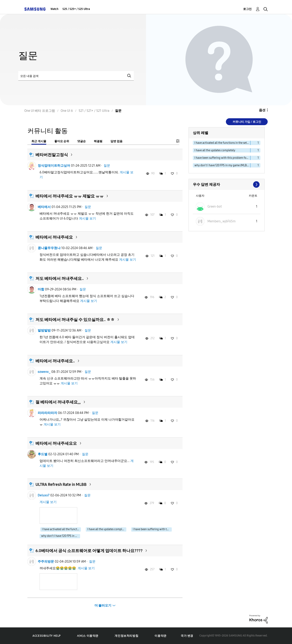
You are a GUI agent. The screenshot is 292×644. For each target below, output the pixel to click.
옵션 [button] (262, 110)
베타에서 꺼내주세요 (54, 237)
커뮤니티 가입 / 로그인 (247, 122)
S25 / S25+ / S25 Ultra (76, 9)
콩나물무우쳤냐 (49, 248)
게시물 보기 (87, 218)
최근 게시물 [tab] (39, 141)
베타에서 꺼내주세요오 (56, 443)
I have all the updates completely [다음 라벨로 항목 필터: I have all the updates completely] (215, 150)
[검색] (76, 76)
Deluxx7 (44, 495)
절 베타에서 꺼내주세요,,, (58, 402)
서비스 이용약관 (88, 636)
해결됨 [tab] (98, 141)
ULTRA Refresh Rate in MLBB (61, 484)
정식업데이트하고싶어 (54, 166)
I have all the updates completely (107, 529)
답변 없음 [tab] (116, 141)
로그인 (247, 9)
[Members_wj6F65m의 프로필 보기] (222, 221)
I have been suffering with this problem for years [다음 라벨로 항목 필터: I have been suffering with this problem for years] (222, 158)
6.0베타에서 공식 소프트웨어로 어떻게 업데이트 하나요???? (89, 551)
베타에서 (44, 207)
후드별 (43, 454)
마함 (41, 289)
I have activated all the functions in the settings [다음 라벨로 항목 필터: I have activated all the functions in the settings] (222, 143)
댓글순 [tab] (82, 141)
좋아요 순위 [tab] (62, 141)
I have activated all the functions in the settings (61, 529)
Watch (54, 9)
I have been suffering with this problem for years (152, 529)
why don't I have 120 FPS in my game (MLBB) (61, 536)
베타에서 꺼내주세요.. (55, 361)
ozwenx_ (44, 372)
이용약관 (160, 636)
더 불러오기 (103, 605)
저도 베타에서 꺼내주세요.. (60, 278)
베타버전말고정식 (52, 155)
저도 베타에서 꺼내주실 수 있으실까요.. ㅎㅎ (75, 320)
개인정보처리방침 (126, 636)
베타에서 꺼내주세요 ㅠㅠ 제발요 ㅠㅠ (70, 196)
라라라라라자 (47, 413)
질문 (107, 166)
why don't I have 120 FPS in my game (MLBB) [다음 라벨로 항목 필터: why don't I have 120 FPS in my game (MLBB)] (222, 165)
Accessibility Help (47, 636)
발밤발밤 (44, 330)
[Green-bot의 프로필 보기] (215, 206)
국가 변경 (187, 636)
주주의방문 (46, 561)
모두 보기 (227, 184)
